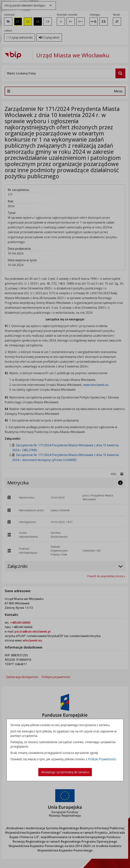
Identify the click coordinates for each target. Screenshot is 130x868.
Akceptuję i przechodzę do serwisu (65, 772)
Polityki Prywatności (102, 759)
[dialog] (65, 434)
